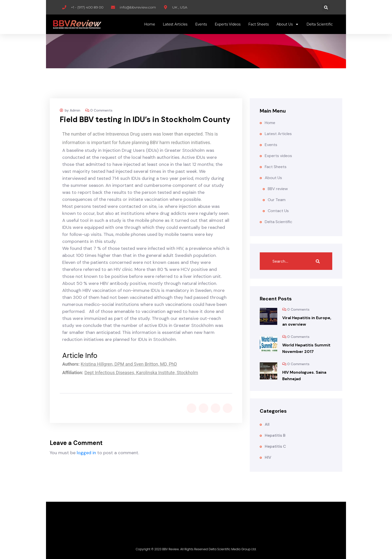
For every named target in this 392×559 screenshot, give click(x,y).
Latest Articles (175, 24)
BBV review (278, 189)
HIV (268, 457)
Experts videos (228, 24)
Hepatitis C (275, 446)
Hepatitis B (275, 435)
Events (201, 24)
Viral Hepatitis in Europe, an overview (307, 321)
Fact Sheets (258, 24)
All (267, 424)
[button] (326, 8)
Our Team (277, 200)
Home (150, 24)
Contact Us (278, 211)
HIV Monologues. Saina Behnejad (304, 376)
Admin (75, 110)
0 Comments (101, 110)
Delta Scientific (320, 24)
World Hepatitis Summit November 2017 (306, 348)
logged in (86, 453)
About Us (288, 24)
